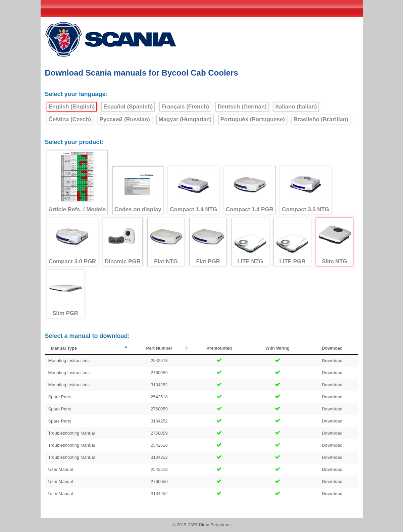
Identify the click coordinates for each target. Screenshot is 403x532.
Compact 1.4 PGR (250, 190)
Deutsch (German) (242, 107)
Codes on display (138, 190)
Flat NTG (166, 242)
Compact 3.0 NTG (306, 190)
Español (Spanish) (128, 107)
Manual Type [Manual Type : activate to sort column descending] (64, 348)
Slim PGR (65, 294)
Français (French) (185, 107)
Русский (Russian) (125, 119)
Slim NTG (335, 242)
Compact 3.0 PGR (72, 242)
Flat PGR (208, 242)
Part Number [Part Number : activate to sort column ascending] (159, 348)
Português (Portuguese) (253, 119)
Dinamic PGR (123, 242)
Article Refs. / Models (77, 182)
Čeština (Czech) (70, 119)
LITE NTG (250, 242)
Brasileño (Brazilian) (321, 119)
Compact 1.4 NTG (193, 190)
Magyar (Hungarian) (185, 119)
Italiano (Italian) (296, 107)
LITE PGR (292, 242)
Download (332, 361)
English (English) (72, 107)
